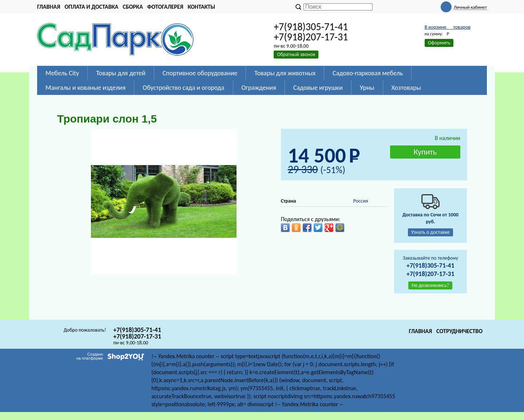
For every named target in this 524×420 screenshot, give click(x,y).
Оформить (439, 43)
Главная (49, 7)
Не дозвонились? (430, 285)
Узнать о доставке (430, 232)
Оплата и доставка (91, 7)
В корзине (448, 27)
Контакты (202, 7)
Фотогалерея (165, 7)
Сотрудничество (459, 331)
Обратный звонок (296, 54)
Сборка (133, 7)
